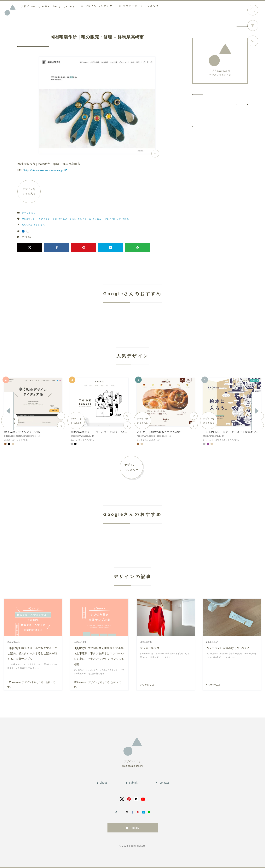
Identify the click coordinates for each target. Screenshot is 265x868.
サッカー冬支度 (150, 648)
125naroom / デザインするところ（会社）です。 (31, 685)
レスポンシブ (114, 219)
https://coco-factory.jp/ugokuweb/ (20, 436)
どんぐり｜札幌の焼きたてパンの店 (159, 432)
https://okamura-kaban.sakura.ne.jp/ (44, 170)
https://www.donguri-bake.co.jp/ (152, 436)
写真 (127, 219)
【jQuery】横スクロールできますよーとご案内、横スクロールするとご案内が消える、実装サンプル (32, 653)
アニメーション (68, 219)
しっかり (209, 440)
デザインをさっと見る (29, 191)
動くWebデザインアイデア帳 (22, 432)
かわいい (77, 440)
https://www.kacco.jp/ (81, 436)
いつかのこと (147, 685)
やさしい (11, 440)
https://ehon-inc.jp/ (212, 436)
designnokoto (137, 846)
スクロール (86, 219)
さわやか (28, 225)
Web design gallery (49, 7)
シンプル (40, 225)
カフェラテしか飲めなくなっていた (228, 648)
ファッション (29, 213)
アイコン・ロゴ (49, 219)
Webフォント (30, 219)
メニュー (99, 219)
